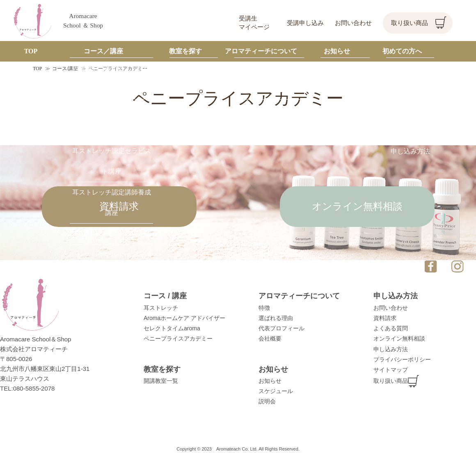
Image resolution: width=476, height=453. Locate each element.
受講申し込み (305, 23)
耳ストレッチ (161, 308)
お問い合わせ (353, 23)
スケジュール (276, 391)
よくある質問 (391, 328)
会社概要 (270, 339)
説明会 (267, 401)
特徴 (264, 308)
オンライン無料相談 (357, 206)
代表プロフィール (281, 328)
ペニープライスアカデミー (178, 339)
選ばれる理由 (276, 318)
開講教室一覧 (161, 381)
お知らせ (270, 381)
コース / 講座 (165, 296)
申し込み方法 (391, 349)
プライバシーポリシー (402, 359)
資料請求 (119, 206)
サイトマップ (391, 370)
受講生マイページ (254, 23)
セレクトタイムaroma (172, 328)
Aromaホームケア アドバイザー (184, 318)
